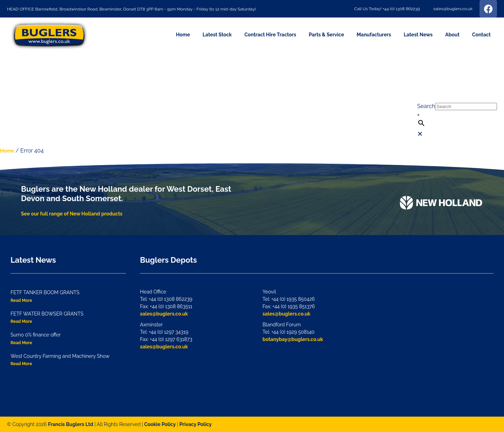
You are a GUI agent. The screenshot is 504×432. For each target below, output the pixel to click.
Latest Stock (217, 35)
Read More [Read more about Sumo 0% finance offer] (21, 343)
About (452, 35)
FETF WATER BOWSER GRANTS (47, 314)
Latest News (418, 35)
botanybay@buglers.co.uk (293, 339)
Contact (481, 35)
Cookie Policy (160, 424)
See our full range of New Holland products (72, 214)
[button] (457, 63)
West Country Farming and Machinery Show (60, 356)
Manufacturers (374, 35)
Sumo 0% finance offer (36, 335)
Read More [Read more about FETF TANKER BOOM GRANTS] (21, 300)
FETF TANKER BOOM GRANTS (45, 292)
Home (183, 35)
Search (426, 106)
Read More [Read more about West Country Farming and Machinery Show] (21, 364)
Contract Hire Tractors (270, 35)
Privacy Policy (196, 424)
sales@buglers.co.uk (164, 314)
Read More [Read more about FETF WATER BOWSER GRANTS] (21, 321)
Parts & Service (326, 35)
